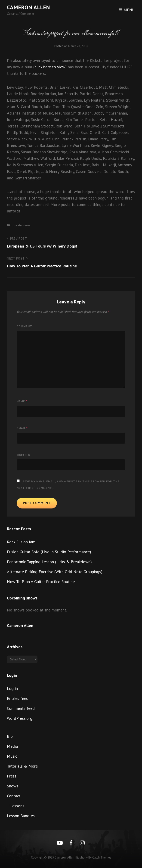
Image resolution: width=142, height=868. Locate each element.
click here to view (50, 67)
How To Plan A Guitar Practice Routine (41, 582)
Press (12, 776)
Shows (13, 786)
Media (12, 746)
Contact (14, 796)
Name (22, 401)
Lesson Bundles (21, 816)
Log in (12, 688)
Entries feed (18, 698)
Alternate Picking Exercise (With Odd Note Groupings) (55, 572)
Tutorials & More (22, 766)
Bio (10, 736)
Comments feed (21, 708)
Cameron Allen (28, 7)
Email (22, 428)
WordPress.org (20, 718)
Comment (24, 326)
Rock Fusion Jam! (22, 542)
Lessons (17, 806)
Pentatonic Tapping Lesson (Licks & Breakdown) (49, 562)
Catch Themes (102, 857)
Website (23, 455)
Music (12, 756)
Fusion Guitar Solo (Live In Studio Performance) (49, 552)
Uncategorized (22, 225)
